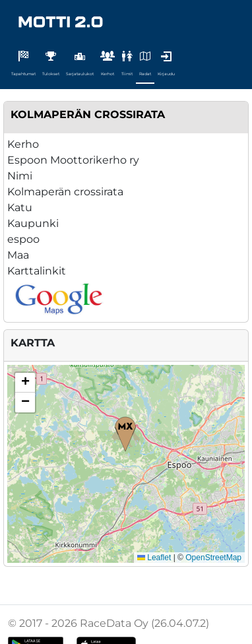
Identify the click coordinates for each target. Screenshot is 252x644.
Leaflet (154, 558)
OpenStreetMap (213, 558)
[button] (125, 434)
